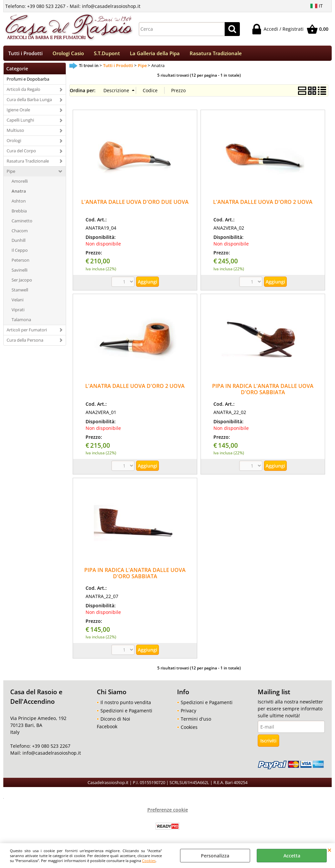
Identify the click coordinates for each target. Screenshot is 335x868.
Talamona (21, 322)
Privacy (188, 713)
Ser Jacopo (22, 282)
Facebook (107, 729)
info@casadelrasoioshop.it (51, 755)
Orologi (14, 143)
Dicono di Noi (115, 721)
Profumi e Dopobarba (28, 81)
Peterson (20, 262)
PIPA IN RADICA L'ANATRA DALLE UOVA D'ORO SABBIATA (263, 391)
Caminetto (22, 223)
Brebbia (19, 213)
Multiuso (15, 132)
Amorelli (20, 183)
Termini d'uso (196, 721)
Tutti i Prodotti (25, 54)
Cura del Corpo (21, 153)
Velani (18, 302)
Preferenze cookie (168, 812)
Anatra (19, 193)
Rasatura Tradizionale (216, 54)
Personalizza (215, 856)
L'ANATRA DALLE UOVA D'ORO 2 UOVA (263, 204)
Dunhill (19, 243)
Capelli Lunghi (20, 122)
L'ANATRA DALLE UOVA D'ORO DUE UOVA (135, 204)
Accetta (292, 856)
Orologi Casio (68, 54)
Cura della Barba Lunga (29, 102)
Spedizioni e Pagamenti (126, 713)
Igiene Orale (18, 112)
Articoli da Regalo (23, 92)
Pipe (11, 173)
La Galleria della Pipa (155, 54)
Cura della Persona (25, 342)
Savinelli (19, 272)
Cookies (149, 861)
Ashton (19, 203)
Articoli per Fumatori (27, 332)
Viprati (18, 312)
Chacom (20, 233)
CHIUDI (330, 850)
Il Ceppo (20, 252)
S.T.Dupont (107, 54)
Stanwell (20, 292)
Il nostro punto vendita (126, 705)
